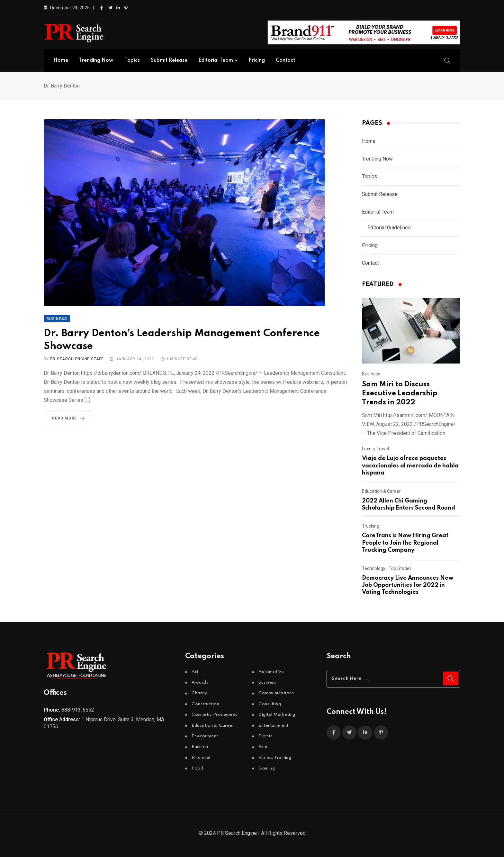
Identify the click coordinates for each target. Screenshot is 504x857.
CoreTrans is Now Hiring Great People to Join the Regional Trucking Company (405, 543)
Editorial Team (216, 60)
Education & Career (381, 491)
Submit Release (169, 60)
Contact (285, 60)
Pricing (257, 60)
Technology (374, 568)
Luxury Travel (375, 449)
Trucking (371, 526)
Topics (132, 60)
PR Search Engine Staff (77, 359)
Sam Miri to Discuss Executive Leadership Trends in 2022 (400, 393)
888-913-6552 (78, 710)
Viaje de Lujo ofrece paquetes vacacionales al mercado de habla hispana (410, 466)
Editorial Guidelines (389, 228)
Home (61, 60)
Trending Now (96, 60)
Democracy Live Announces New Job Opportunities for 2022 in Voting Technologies (408, 585)
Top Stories (400, 568)
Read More (70, 418)
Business (371, 374)
